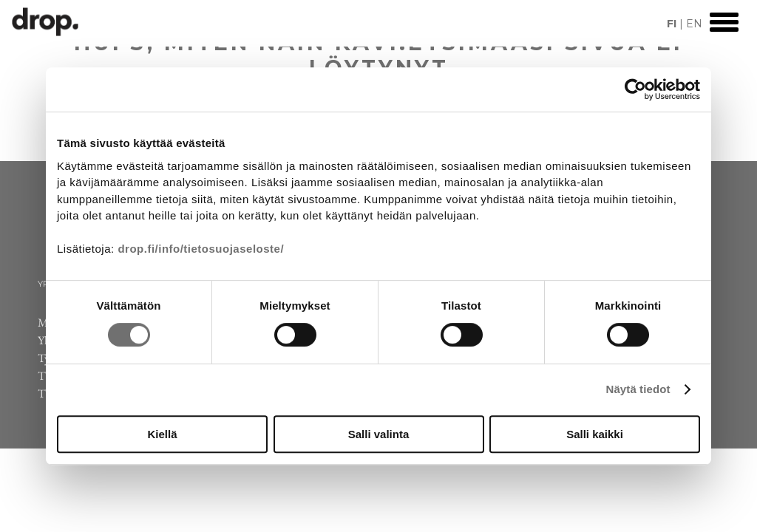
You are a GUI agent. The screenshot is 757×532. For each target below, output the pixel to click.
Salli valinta (379, 434)
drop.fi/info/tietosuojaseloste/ (201, 249)
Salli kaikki (595, 434)
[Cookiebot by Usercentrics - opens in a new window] (635, 89)
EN (694, 24)
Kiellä (162, 434)
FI (672, 24)
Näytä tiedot (638, 389)
